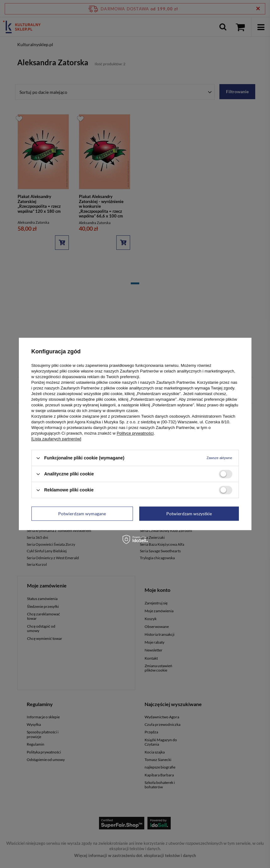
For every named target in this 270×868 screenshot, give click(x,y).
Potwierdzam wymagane (82, 514)
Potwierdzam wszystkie (189, 514)
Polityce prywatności (135, 433)
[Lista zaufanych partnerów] (56, 439)
